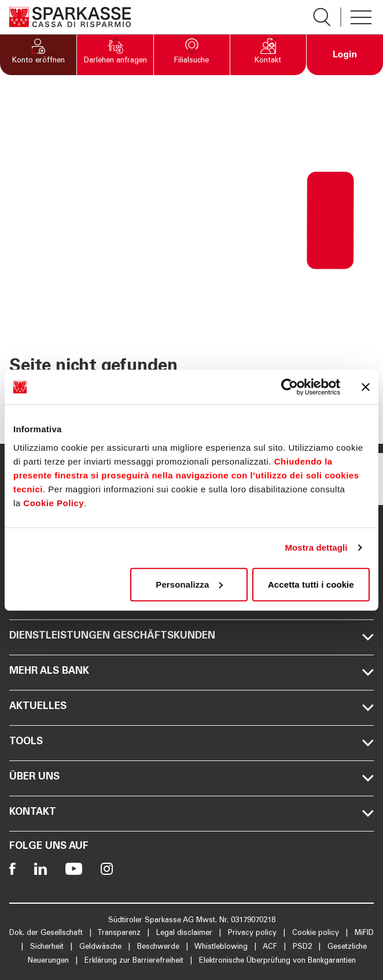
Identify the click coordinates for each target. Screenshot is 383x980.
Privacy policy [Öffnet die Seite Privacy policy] (253, 933)
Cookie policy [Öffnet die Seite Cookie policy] (317, 933)
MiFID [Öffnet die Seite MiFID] (364, 933)
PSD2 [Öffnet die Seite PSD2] (303, 947)
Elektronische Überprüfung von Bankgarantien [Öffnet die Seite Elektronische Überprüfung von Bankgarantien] (277, 961)
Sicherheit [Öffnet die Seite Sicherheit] (48, 947)
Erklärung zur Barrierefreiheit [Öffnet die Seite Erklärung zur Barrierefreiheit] (135, 961)
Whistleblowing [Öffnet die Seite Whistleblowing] (222, 947)
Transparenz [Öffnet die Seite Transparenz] (120, 933)
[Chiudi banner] (366, 387)
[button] (38, 55)
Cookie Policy (54, 502)
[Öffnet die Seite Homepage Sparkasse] (70, 17)
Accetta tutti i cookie (311, 584)
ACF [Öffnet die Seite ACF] (271, 947)
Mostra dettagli (316, 547)
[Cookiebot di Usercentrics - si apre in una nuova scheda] (290, 387)
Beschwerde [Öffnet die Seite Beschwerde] (159, 947)
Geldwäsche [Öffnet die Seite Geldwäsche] (102, 947)
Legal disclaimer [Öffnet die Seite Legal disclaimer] (185, 933)
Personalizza (189, 584)
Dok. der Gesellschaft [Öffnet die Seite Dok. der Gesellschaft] (47, 933)
